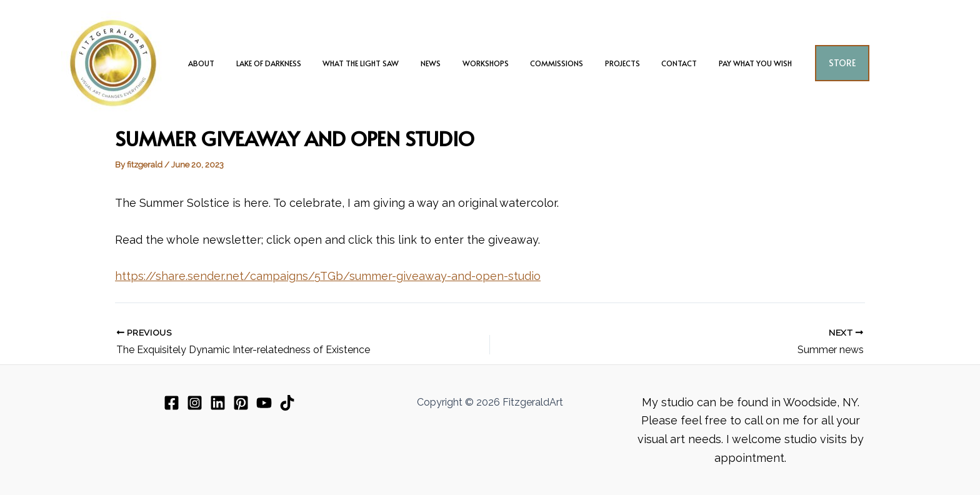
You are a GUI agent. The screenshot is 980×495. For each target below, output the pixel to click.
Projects (609, 63)
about (228, 63)
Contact (660, 63)
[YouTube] (264, 403)
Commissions (550, 63)
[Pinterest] (241, 403)
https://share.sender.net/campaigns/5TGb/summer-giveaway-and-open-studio (328, 276)
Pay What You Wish (729, 63)
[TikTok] (287, 403)
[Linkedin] (218, 403)
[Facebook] (172, 403)
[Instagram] (195, 403)
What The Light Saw (374, 63)
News (437, 63)
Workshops (486, 63)
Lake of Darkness (289, 63)
